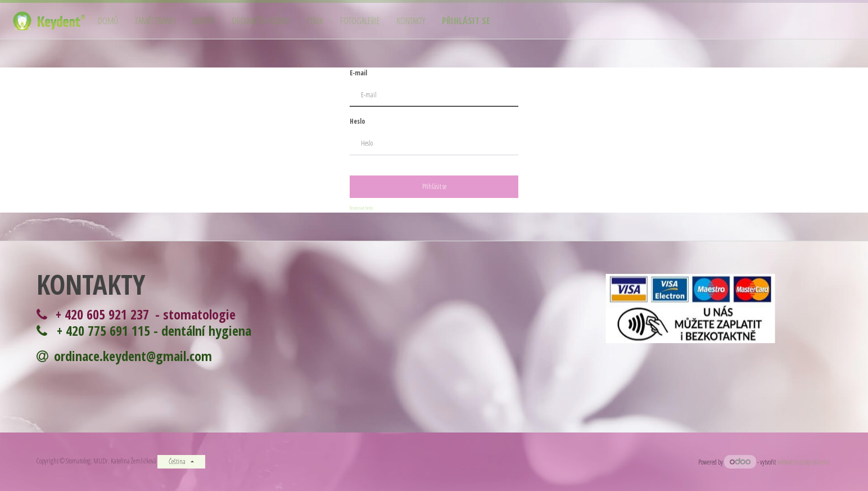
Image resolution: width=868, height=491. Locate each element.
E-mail (358, 73)
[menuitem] (108, 21)
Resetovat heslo (361, 208)
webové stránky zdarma (804, 462)
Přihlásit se (434, 186)
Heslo (358, 121)
